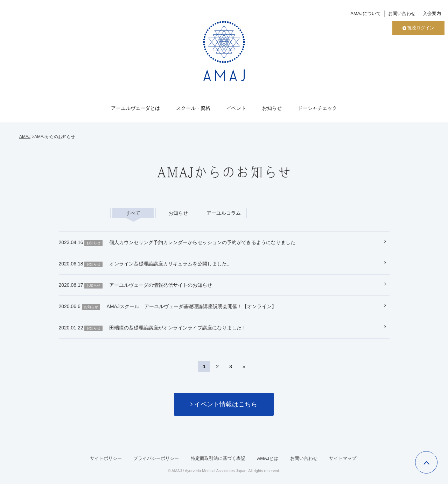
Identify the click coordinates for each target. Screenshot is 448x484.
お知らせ (272, 108)
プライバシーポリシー (156, 458)
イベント (236, 108)
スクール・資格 (193, 108)
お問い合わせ (402, 13)
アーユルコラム (224, 213)
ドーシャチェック (317, 108)
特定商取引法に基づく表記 (218, 458)
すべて (133, 213)
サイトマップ (343, 458)
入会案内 (432, 13)
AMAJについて (366, 13)
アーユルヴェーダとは (135, 108)
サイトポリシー (106, 458)
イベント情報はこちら (224, 404)
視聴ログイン (418, 28)
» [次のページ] (244, 366)
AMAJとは (268, 458)
